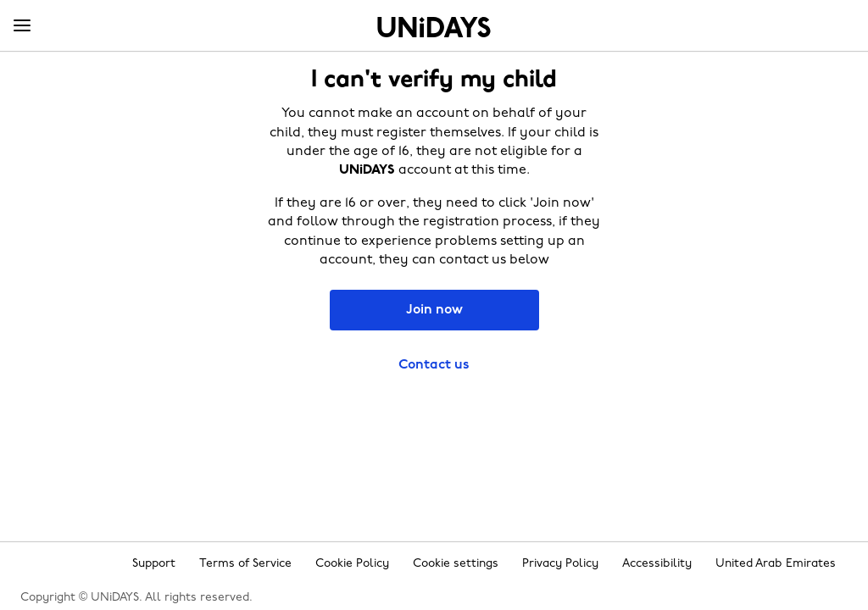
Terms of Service (245, 564)
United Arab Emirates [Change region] (776, 564)
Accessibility (657, 564)
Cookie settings (456, 564)
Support (154, 564)
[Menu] (22, 26)
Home (434, 27)
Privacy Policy (560, 564)
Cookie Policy (352, 564)
